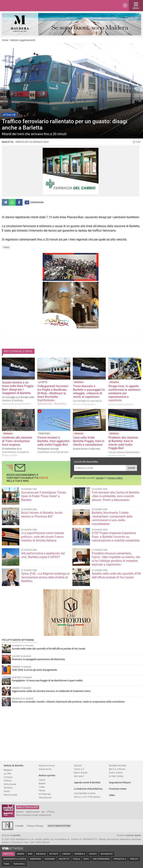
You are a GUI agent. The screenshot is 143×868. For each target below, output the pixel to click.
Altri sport (79, 776)
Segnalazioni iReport (120, 782)
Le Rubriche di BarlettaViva (88, 789)
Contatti (19, 826)
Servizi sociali (11, 795)
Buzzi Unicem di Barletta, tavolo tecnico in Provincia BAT (42, 515)
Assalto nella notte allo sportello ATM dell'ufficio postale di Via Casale (116, 575)
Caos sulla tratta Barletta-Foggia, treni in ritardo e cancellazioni (89, 441)
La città (7, 774)
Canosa (66, 854)
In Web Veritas (116, 776)
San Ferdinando (101, 859)
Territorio (8, 788)
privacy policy (115, 478)
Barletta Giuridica (118, 766)
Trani (6, 864)
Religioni (8, 770)
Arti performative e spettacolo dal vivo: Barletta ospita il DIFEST (43, 555)
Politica (8, 781)
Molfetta (64, 859)
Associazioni (45, 769)
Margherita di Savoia (15, 859)
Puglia (76, 859)
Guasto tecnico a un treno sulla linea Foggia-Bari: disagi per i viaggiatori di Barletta (18, 388)
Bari (30, 854)
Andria (21, 854)
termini (100, 478)
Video (112, 795)
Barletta (8, 854)
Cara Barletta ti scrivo (85, 793)
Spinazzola (120, 859)
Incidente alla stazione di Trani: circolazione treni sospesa (17, 441)
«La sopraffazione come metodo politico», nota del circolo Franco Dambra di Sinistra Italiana (43, 537)
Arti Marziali (45, 794)
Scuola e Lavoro (47, 766)
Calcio (42, 780)
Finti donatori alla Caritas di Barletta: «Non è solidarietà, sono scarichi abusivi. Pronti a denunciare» (116, 496)
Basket (42, 783)
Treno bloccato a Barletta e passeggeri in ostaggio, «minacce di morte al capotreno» (89, 391)
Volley (42, 787)
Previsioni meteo (118, 789)
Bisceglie (41, 854)
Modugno (50, 859)
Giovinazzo (107, 854)
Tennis (42, 790)
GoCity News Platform (59, 826)
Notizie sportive (47, 775)
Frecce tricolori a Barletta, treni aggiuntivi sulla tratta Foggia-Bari (53, 441)
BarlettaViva (21, 6)
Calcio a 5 (79, 769)
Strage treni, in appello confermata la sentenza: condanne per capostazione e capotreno (125, 393)
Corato (93, 854)
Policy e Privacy (35, 826)
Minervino (36, 859)
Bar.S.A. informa (117, 769)
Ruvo (86, 859)
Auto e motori (116, 773)
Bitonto (54, 854)
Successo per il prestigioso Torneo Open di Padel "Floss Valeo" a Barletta (44, 496)
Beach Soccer (81, 773)
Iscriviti (131, 468)
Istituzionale (10, 784)
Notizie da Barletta (13, 766)
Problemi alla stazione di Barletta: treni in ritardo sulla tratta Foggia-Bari (123, 443)
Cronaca (8, 777)
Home (5, 40)
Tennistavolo (45, 798)
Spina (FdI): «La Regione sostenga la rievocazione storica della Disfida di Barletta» (45, 577)
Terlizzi (134, 859)
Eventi (7, 791)
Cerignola (80, 854)
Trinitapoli (19, 864)
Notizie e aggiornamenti (23, 40)
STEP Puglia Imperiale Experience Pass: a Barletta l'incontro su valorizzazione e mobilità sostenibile (116, 537)
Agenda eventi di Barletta (87, 782)
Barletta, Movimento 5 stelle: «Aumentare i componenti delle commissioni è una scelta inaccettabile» (112, 518)
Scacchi (78, 766)
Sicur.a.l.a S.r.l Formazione (87, 797)
